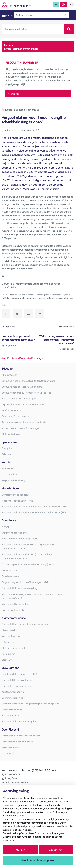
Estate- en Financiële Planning (20, 110)
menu (7, 15)
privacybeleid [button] (47, 801)
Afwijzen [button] (20, 850)
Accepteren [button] (56, 850)
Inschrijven (13, 94)
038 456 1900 (13, 774)
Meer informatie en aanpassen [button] (38, 860)
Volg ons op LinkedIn (17, 782)
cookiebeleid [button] (16, 815)
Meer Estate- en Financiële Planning (22, 358)
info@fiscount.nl (14, 778)
